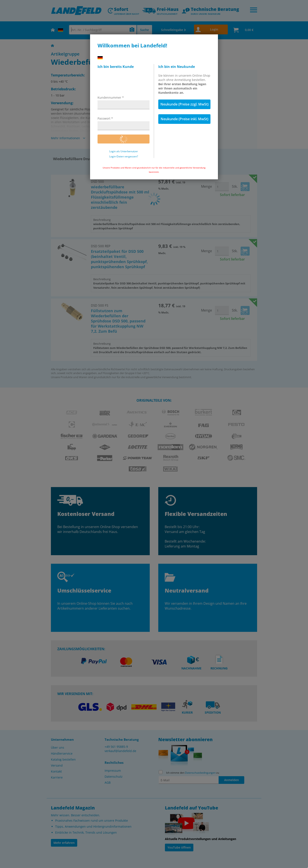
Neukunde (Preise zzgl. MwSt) (184, 104)
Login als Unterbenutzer (124, 151)
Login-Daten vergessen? (124, 157)
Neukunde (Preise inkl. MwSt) (184, 119)
